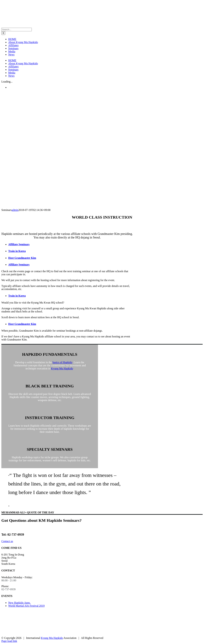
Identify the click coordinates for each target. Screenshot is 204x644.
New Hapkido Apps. (19, 603)
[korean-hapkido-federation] (14, 635)
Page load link (9, 641)
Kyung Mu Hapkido (62, 368)
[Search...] (17, 30)
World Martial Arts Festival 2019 (26, 606)
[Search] (3, 33)
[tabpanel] (67, 280)
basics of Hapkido (62, 362)
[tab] (71, 244)
